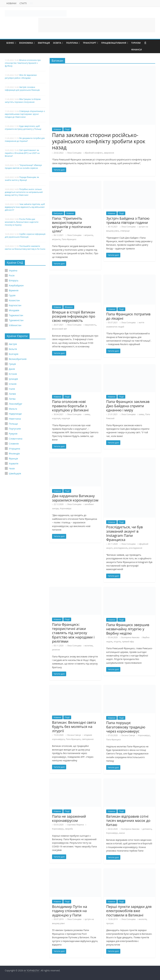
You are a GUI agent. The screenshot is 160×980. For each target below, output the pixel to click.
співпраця (125, 231)
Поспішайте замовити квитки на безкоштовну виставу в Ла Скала (25, 248)
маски (122, 833)
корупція (56, 418)
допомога (147, 829)
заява (87, 414)
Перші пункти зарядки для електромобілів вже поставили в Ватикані (129, 911)
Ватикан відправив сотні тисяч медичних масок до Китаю (128, 820)
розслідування (120, 548)
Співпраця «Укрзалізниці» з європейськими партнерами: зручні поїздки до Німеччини (25, 114)
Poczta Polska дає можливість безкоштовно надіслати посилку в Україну (22, 222)
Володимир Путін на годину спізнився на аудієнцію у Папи (70, 911)
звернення (109, 153)
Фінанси (137, 50)
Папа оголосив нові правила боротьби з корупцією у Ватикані (70, 406)
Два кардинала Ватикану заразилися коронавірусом (75, 498)
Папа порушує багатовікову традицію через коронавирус (126, 727)
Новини (11, 3)
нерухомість (90, 325)
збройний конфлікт (93, 153)
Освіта (57, 43)
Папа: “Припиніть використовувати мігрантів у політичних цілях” (72, 225)
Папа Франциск (69, 239)
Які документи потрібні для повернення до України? (25, 140)
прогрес (110, 923)
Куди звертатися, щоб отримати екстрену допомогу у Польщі (23, 128)
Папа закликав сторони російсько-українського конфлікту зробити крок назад (99, 141)
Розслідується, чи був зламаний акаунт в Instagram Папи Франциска (124, 533)
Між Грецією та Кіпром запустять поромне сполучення (23, 101)
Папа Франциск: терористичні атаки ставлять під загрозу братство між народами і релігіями (73, 633)
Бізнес (10, 43)
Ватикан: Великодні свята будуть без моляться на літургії (74, 727)
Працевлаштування (114, 43)
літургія (117, 642)
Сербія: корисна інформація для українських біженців (25, 235)
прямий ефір (128, 642)
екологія (143, 919)
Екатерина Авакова (130, 637)
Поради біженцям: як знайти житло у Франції (22, 179)
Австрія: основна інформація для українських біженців (22, 89)
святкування (88, 739)
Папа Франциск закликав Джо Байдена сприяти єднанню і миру (128, 406)
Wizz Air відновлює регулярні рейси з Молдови (21, 77)
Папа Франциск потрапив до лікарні (128, 316)
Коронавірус (66, 508)
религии (56, 650)
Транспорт (90, 43)
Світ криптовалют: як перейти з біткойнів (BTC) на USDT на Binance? (22, 153)
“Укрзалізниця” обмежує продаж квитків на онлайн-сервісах (23, 167)
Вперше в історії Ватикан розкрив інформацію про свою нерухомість (74, 316)
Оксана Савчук (74, 735)
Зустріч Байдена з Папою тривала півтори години (128, 220)
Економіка (26, 43)
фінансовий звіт (60, 329)
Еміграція (44, 43)
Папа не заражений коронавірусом (69, 818)
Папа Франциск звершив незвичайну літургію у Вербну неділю (128, 629)
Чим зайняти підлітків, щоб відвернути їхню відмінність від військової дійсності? (25, 207)
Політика (72, 43)
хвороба (69, 829)
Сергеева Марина (76, 825)
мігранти (89, 235)
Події (67, 129)
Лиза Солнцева (74, 153)
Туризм (136, 43)
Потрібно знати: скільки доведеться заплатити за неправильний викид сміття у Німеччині (24, 192)
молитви (89, 646)
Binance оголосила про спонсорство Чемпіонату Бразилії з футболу (23, 63)
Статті (23, 3)
